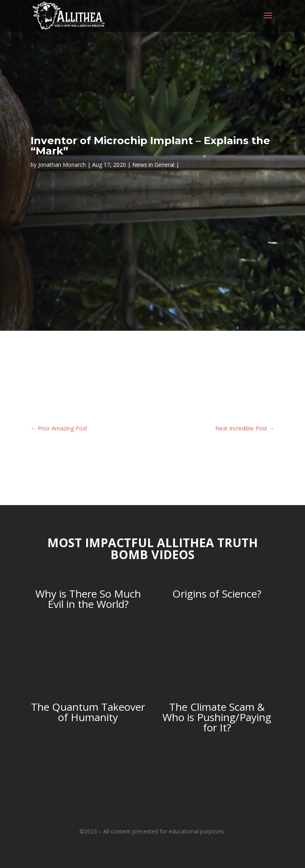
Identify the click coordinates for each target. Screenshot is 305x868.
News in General (153, 165)
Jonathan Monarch (62, 165)
